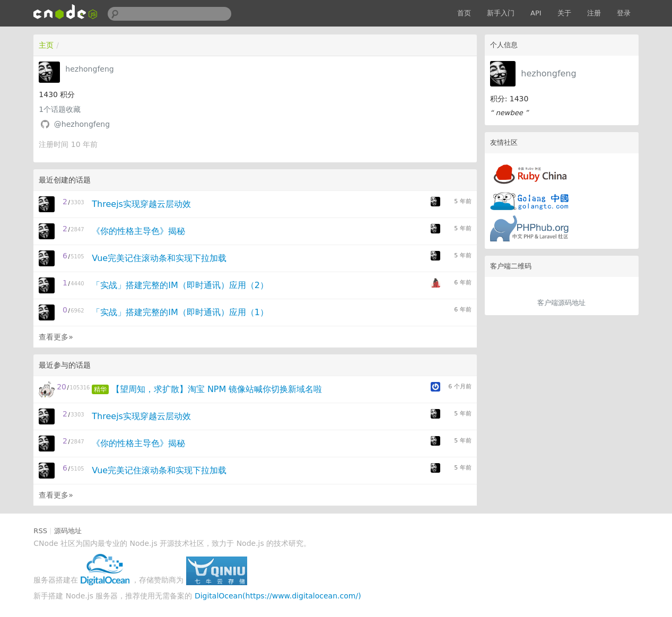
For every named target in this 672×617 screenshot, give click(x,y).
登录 (624, 13)
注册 (594, 13)
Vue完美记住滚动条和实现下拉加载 (159, 258)
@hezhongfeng (82, 124)
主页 (46, 45)
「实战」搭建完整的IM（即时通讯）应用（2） (180, 285)
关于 (564, 13)
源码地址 (68, 531)
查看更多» (56, 337)
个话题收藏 (60, 109)
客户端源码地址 (561, 303)
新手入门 (501, 13)
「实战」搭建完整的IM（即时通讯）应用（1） (180, 312)
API (536, 13)
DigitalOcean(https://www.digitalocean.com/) (278, 596)
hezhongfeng (548, 73)
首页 (464, 13)
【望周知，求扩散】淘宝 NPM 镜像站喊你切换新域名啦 (217, 389)
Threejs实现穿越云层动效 (141, 204)
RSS (40, 531)
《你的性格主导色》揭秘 (138, 231)
